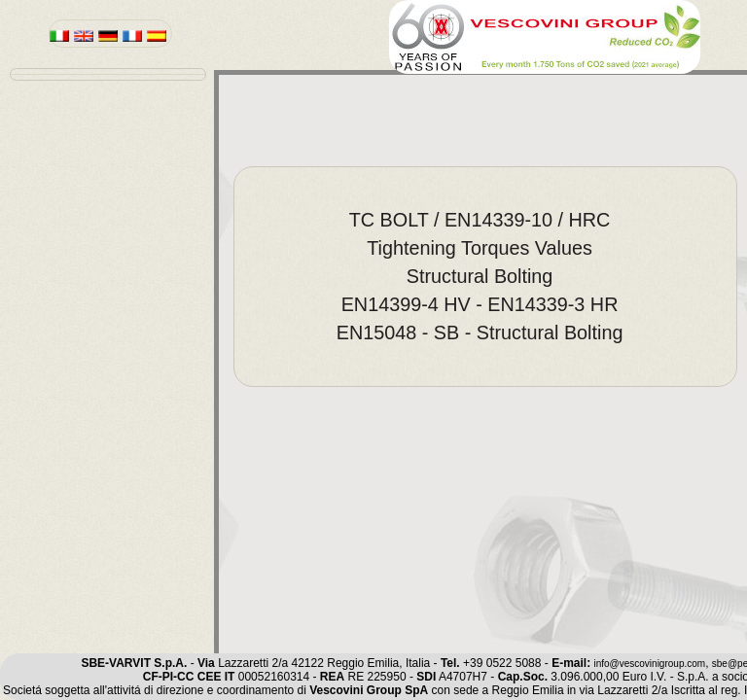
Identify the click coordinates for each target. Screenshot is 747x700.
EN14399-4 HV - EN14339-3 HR (480, 304)
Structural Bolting (480, 276)
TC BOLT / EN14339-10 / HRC (480, 220)
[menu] (108, 74)
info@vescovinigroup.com (649, 664)
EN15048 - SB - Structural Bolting (480, 332)
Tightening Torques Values (480, 248)
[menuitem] (485, 220)
